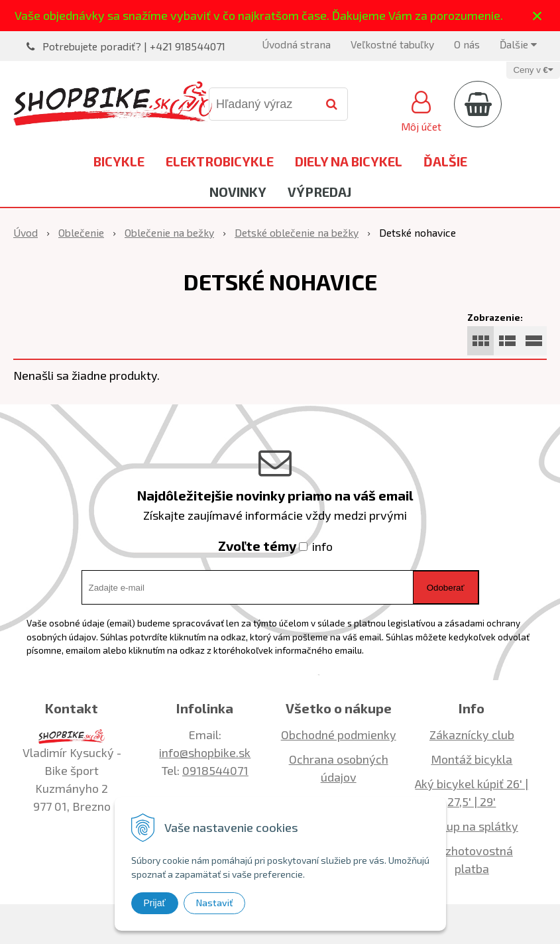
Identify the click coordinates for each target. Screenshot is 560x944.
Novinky (238, 192)
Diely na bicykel (349, 161)
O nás (467, 44)
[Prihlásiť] (421, 109)
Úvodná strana (296, 44)
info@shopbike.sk (205, 752)
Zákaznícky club (472, 735)
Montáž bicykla (472, 759)
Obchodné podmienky (339, 735)
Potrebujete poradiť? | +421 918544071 (134, 46)
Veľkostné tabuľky (392, 44)
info (322, 546)
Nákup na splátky (472, 826)
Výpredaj (319, 192)
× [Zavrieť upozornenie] (537, 16)
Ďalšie (518, 44)
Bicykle (119, 161)
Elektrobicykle (220, 161)
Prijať (155, 903)
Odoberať (446, 588)
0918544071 (215, 770)
